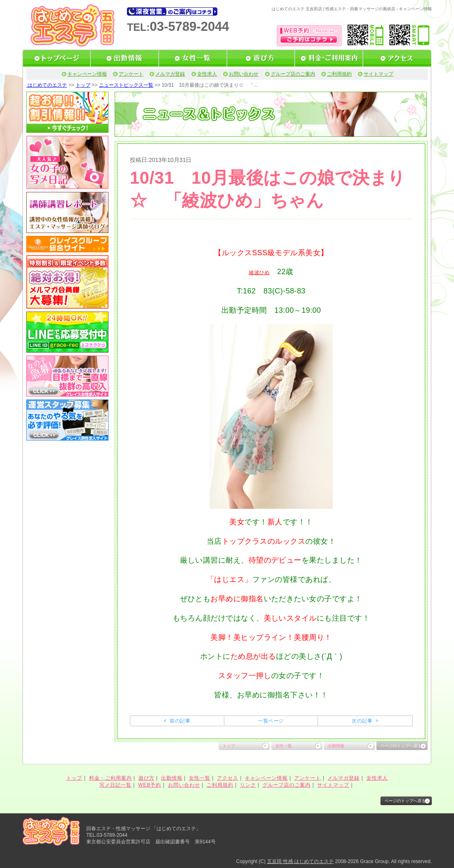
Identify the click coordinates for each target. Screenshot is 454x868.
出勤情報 (336, 746)
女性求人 (207, 74)
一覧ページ (271, 721)
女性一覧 (283, 746)
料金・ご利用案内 (111, 778)
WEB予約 (150, 785)
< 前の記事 (177, 721)
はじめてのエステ (47, 85)
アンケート (131, 74)
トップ (83, 85)
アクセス (228, 778)
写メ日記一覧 (115, 785)
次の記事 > (365, 721)
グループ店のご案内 (293, 74)
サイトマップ (378, 74)
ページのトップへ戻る (401, 746)
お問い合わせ (244, 74)
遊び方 (146, 778)
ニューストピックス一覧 (126, 85)
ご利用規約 (339, 74)
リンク (248, 785)
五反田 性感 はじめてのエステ (301, 861)
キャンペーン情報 (87, 74)
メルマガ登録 (170, 74)
